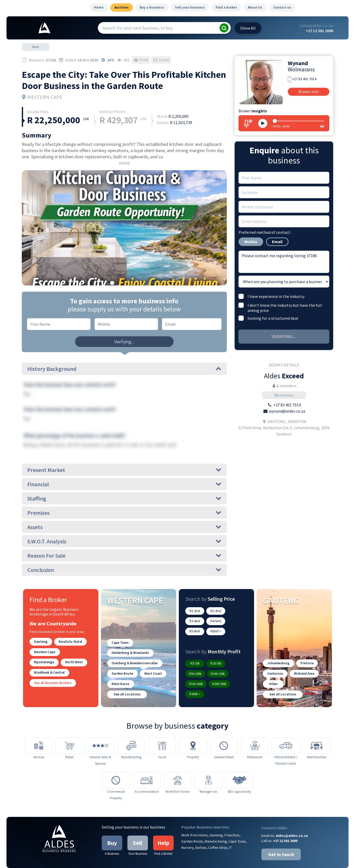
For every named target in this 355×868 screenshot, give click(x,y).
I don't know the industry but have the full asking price (285, 308)
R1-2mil (194, 611)
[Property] (193, 733)
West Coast (152, 661)
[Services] (39, 733)
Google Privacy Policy (215, 862)
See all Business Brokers (52, 681)
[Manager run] (209, 768)
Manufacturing (216, 829)
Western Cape (44, 651)
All (248, 28)
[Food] (162, 733)
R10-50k (215, 652)
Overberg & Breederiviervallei (134, 651)
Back (36, 47)
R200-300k (196, 672)
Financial (124, 484)
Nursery (187, 836)
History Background (124, 369)
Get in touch (281, 842)
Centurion (275, 661)
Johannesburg (278, 651)
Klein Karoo (120, 671)
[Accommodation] (147, 768)
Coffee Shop (218, 836)
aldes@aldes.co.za (316, 25)
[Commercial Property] (116, 768)
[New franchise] (316, 733)
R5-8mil (215, 621)
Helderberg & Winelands (130, 642)
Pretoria (306, 651)
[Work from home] (178, 768)
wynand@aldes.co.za (287, 411)
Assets (124, 527)
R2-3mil (215, 611)
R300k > (218, 672)
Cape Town (120, 632)
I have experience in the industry (276, 296)
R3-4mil (235, 611)
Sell (138, 831)
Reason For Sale (124, 556)
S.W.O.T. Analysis (124, 541)
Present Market (124, 470)
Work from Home (194, 823)
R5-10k (194, 652)
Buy (112, 831)
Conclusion (124, 570)
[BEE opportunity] (239, 768)
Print (141, 60)
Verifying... (124, 342)
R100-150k (196, 662)
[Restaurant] (255, 733)
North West (42, 661)
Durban (201, 836)
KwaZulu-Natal (69, 641)
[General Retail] (224, 733)
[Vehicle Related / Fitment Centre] (286, 733)
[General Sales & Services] (100, 733)
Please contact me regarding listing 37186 (284, 262)
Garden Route (122, 661)
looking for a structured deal (273, 318)
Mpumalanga (75, 651)
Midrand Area (303, 661)
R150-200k (219, 662)
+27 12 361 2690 (319, 31)
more (124, 163)
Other (273, 671)
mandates (284, 395)
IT (230, 836)
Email (162, 60)
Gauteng (40, 641)
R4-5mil (194, 621)
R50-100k (236, 652)
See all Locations (127, 681)
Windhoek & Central (49, 671)
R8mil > (235, 621)
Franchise (232, 823)
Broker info (309, 92)
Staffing (124, 498)
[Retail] (69, 733)
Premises (124, 513)
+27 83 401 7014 (304, 79)
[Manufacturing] (131, 733)
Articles (242, 862)
